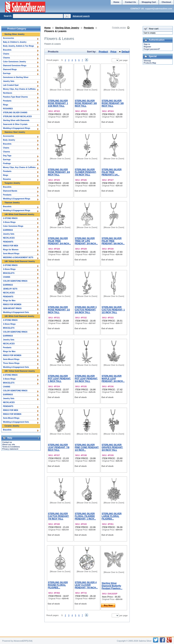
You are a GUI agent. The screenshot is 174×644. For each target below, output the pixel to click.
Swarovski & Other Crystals (15, 124)
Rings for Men (9, 301)
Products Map (150, 63)
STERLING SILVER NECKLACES (17, 116)
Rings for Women (11, 250)
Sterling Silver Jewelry (67, 28)
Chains (6, 54)
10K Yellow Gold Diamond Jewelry (20, 371)
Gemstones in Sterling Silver (16, 77)
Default (126, 52)
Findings (7, 163)
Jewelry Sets (9, 81)
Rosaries (7, 179)
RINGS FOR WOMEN (12, 304)
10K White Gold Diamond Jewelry (19, 316)
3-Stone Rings (9, 222)
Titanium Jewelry (12, 203)
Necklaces (8, 93)
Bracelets (7, 50)
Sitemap (147, 61)
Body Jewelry (9, 140)
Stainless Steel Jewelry (15, 132)
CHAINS (7, 277)
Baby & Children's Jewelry (15, 42)
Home (47, 28)
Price (114, 52)
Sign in (147, 44)
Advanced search (81, 16)
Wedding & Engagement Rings (17, 128)
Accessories (9, 38)
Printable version (119, 28)
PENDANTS (8, 242)
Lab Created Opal (11, 85)
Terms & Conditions (11, 447)
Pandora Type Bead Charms (15, 97)
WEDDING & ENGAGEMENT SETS (18, 257)
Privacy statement (10, 449)
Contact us (7, 442)
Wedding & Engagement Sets (16, 312)
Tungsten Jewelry (12, 183)
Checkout (166, 2)
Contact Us (130, 2)
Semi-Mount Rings (11, 254)
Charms (6, 58)
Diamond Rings (10, 69)
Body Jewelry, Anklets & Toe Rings (18, 46)
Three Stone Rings (11, 363)
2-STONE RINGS (10, 218)
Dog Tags (7, 156)
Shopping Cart (149, 2)
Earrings (7, 73)
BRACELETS (9, 273)
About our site (9, 445)
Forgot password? (152, 49)
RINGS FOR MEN (11, 246)
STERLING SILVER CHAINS (15, 113)
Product (103, 52)
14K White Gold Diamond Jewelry (19, 214)
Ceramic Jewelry (12, 426)
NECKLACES (9, 238)
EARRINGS (8, 230)
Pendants (89, 28)
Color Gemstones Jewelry (14, 62)
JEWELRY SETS (10, 289)
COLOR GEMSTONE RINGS (15, 281)
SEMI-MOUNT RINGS (12, 308)
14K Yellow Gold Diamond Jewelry (20, 261)
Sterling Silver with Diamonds (16, 120)
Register (147, 47)
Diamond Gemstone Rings (15, 66)
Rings (6, 105)
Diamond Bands (10, 191)
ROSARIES (8, 109)
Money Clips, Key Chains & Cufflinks (19, 89)
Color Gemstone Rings (13, 226)
